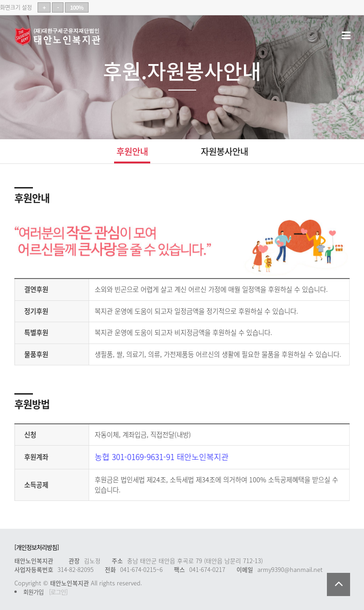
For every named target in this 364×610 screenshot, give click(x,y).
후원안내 (132, 151)
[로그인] (58, 592)
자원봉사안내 (224, 151)
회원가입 (33, 592)
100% (77, 7)
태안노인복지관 (61, 37)
